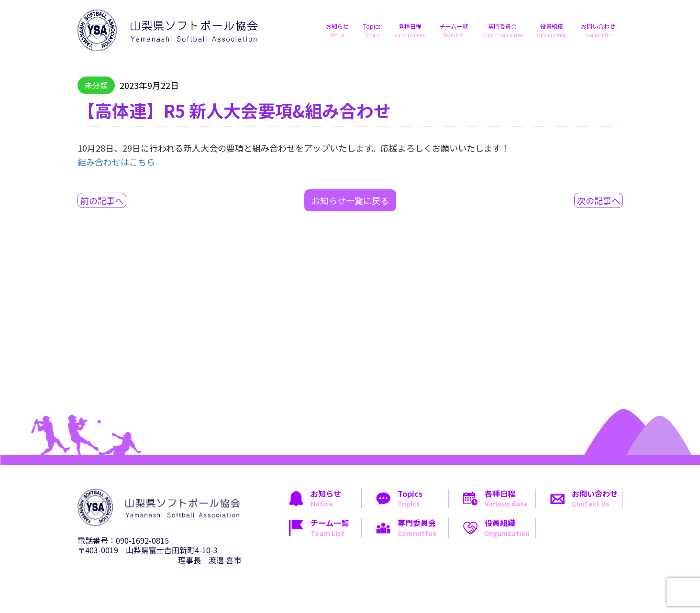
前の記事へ (102, 200)
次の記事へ (599, 200)
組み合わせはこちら (116, 162)
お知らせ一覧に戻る (350, 200)
